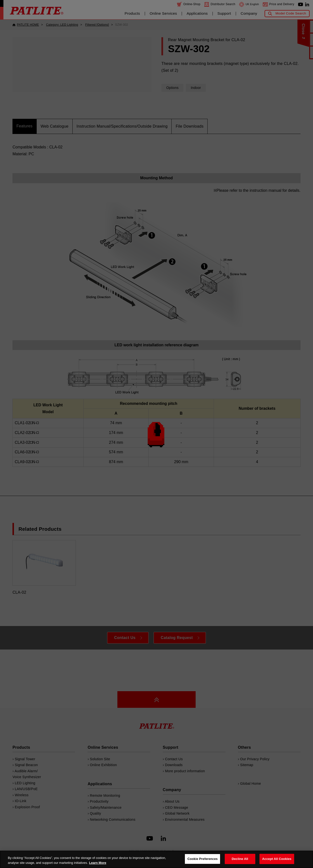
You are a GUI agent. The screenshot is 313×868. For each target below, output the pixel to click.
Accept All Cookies (277, 859)
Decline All (240, 859)
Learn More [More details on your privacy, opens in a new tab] (98, 863)
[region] (156, 859)
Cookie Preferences (202, 859)
